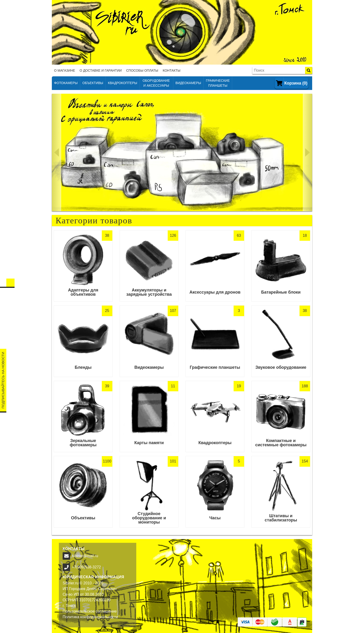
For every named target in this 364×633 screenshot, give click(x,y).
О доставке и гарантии (100, 70)
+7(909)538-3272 (86, 567)
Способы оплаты (142, 70)
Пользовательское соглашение (90, 611)
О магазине (65, 70)
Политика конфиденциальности (90, 617)
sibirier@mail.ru (85, 556)
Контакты (172, 70)
